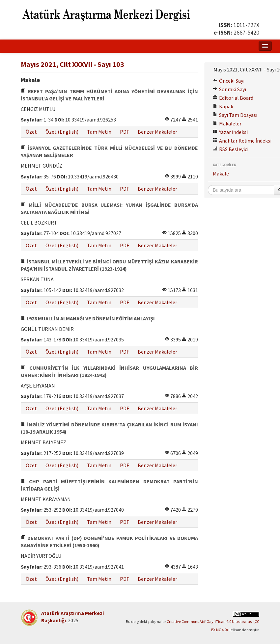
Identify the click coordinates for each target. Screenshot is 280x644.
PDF (125, 132)
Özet (31, 132)
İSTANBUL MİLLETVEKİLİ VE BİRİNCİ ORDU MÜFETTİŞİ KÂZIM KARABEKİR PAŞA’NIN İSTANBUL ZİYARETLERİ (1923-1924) (109, 265)
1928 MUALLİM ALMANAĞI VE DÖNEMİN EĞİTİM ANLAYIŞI (88, 318)
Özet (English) (62, 132)
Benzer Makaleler (157, 132)
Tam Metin (99, 132)
